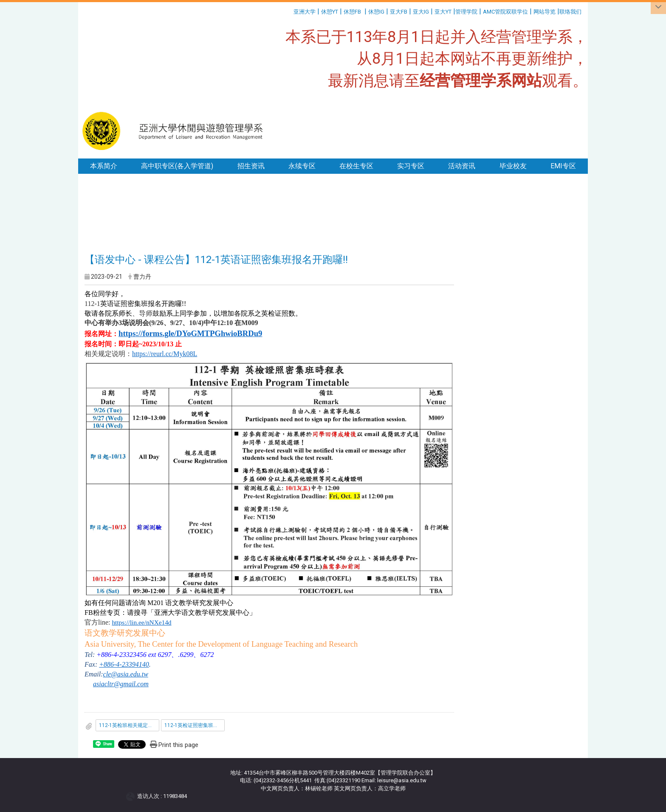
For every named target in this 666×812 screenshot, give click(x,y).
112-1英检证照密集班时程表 (195, 725)
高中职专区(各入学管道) (177, 166)
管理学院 (466, 12)
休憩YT (330, 12)
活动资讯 (462, 166)
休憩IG (376, 12)
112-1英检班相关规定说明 (128, 725)
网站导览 (545, 12)
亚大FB (399, 12)
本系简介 (104, 166)
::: (290, 10)
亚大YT (443, 12)
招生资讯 (251, 166)
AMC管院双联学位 (505, 12)
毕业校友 (513, 166)
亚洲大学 (305, 12)
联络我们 (571, 12)
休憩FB (352, 12)
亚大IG (421, 12)
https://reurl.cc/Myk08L (165, 354)
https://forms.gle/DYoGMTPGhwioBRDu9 (190, 333)
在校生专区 (356, 166)
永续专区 (302, 166)
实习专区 (411, 166)
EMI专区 (563, 166)
